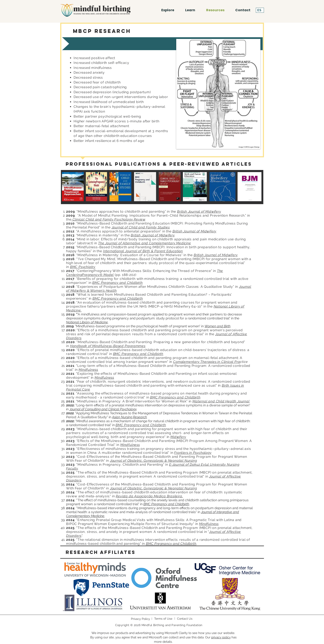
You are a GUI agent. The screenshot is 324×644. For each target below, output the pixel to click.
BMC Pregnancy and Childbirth (117, 283)
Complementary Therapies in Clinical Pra (207, 362)
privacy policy (221, 637)
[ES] (260, 10)
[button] (190, 10)
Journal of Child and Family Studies (141, 227)
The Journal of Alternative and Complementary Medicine (144, 243)
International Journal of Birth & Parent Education (143, 251)
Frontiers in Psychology (193, 453)
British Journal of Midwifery (199, 212)
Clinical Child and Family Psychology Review (108, 219)
